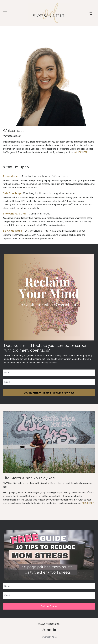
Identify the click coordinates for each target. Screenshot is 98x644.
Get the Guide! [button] (49, 606)
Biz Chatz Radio (12, 231)
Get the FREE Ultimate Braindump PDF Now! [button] (49, 393)
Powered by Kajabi (49, 637)
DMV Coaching (12, 193)
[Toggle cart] (91, 13)
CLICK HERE (81, 152)
